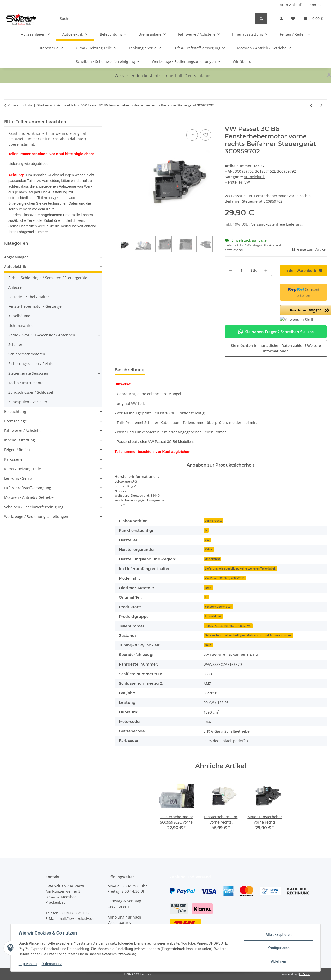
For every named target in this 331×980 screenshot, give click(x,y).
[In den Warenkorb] (119, 122)
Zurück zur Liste (20, 105)
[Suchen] (156, 18)
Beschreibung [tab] (130, 370)
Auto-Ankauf (291, 5)
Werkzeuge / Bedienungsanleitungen (36, 516)
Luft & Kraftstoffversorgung (28, 488)
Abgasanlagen (16, 257)
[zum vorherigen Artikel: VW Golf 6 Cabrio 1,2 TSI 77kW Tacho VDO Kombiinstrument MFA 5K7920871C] (311, 105)
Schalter (15, 345)
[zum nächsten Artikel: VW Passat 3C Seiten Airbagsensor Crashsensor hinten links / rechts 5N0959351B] (322, 105)
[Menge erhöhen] (266, 270)
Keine (209, 549)
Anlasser (16, 287)
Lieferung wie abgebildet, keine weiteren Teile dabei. (240, 568)
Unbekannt (212, 559)
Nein (208, 588)
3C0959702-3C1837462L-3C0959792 (228, 626)
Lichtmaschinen (22, 325)
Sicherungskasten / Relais (31, 364)
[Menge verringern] (231, 270)
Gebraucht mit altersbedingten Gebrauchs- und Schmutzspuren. (248, 635)
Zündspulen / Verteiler (28, 402)
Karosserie (13, 459)
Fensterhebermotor (218, 607)
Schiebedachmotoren (27, 354)
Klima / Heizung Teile (22, 469)
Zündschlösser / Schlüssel (31, 392)
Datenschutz (52, 964)
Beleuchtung (15, 411)
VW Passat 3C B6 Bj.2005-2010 (225, 578)
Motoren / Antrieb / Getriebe (29, 497)
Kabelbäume (19, 316)
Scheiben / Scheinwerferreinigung (34, 507)
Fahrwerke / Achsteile (23, 430)
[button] (281, 18)
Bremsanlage (16, 421)
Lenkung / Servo (18, 478)
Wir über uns (244, 62)
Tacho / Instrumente (26, 383)
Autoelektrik (254, 177)
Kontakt (316, 5)
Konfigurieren (278, 948)
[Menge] (241, 270)
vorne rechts (213, 521)
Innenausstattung (20, 440)
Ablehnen (278, 962)
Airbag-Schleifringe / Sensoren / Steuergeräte (48, 278)
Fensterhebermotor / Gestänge (35, 306)
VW (207, 540)
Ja (206, 530)
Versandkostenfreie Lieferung (277, 224)
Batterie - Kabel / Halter (29, 297)
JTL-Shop (304, 974)
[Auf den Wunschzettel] (206, 135)
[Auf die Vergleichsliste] (192, 135)
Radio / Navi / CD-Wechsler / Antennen (42, 335)
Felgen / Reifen (17, 450)
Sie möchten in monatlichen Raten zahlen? (276, 348)
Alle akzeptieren (278, 935)
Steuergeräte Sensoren (28, 373)
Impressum (28, 964)
